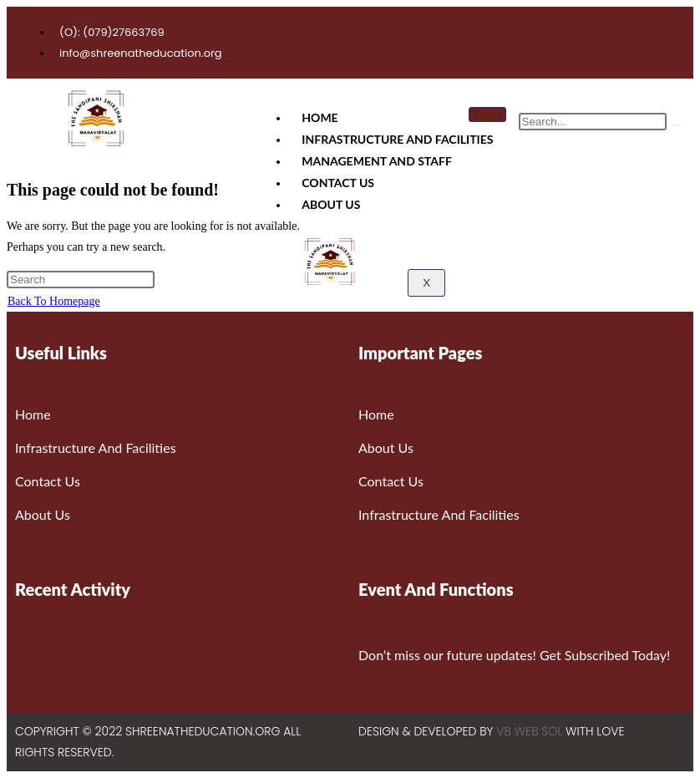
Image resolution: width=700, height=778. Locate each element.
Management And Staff (377, 161)
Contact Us (338, 183)
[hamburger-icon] (487, 114)
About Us (331, 204)
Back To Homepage (54, 301)
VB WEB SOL (529, 731)
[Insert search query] (81, 280)
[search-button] (675, 125)
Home (320, 117)
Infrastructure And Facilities (397, 139)
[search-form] (593, 122)
